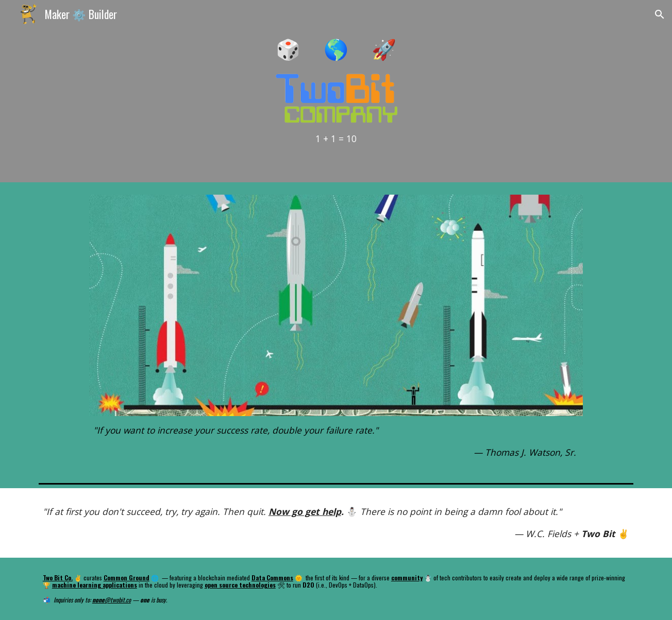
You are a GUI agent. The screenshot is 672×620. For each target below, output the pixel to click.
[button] (660, 14)
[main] (336, 48)
